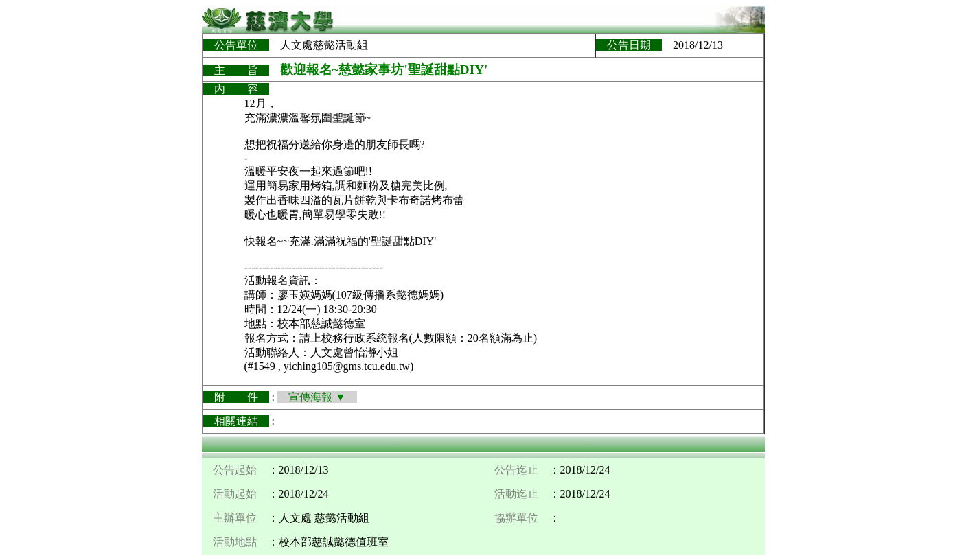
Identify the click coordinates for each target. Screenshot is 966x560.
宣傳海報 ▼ (317, 397)
